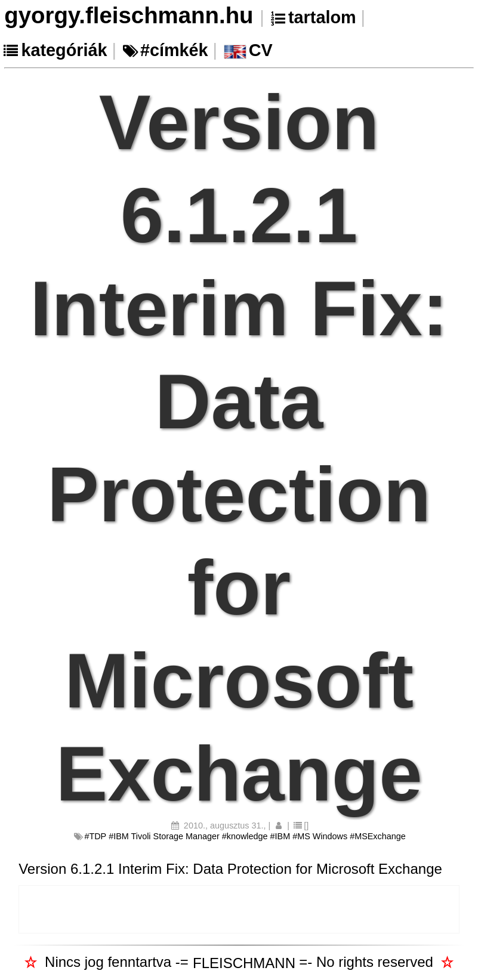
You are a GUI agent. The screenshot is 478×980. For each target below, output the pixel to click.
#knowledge (245, 836)
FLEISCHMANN (244, 963)
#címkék (174, 50)
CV (261, 50)
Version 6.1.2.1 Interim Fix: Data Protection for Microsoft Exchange (230, 869)
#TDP (95, 836)
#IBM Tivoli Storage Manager (164, 836)
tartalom (322, 17)
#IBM (280, 836)
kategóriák (64, 50)
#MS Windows (320, 836)
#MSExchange (378, 836)
